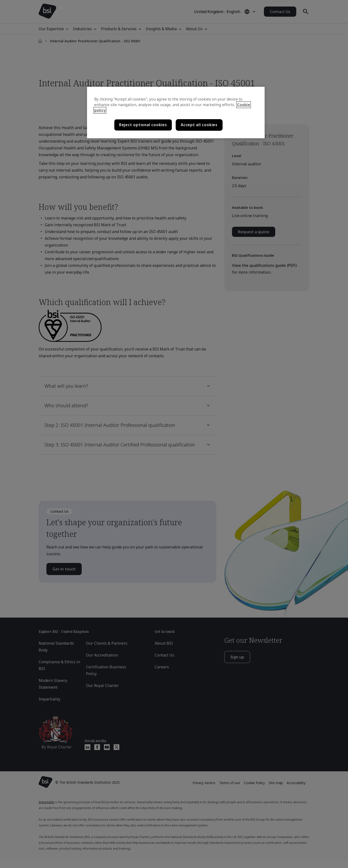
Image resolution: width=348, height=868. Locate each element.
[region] (176, 113)
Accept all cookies (199, 125)
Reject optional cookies (143, 125)
